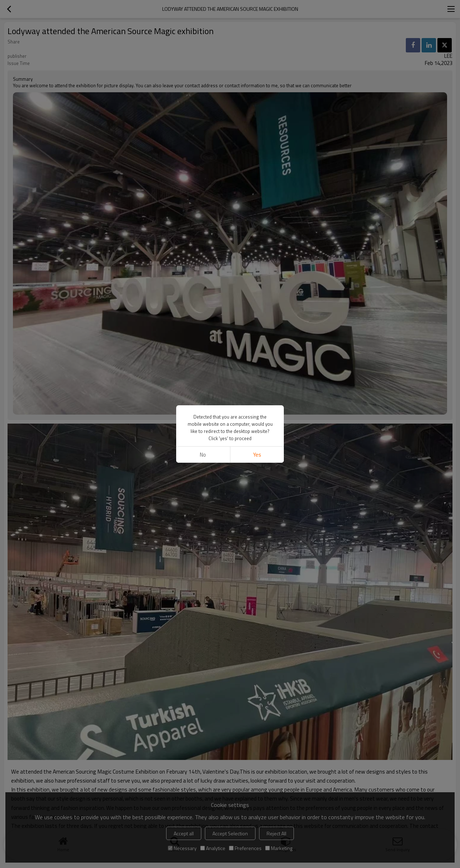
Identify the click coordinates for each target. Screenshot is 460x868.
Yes (257, 455)
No (203, 455)
